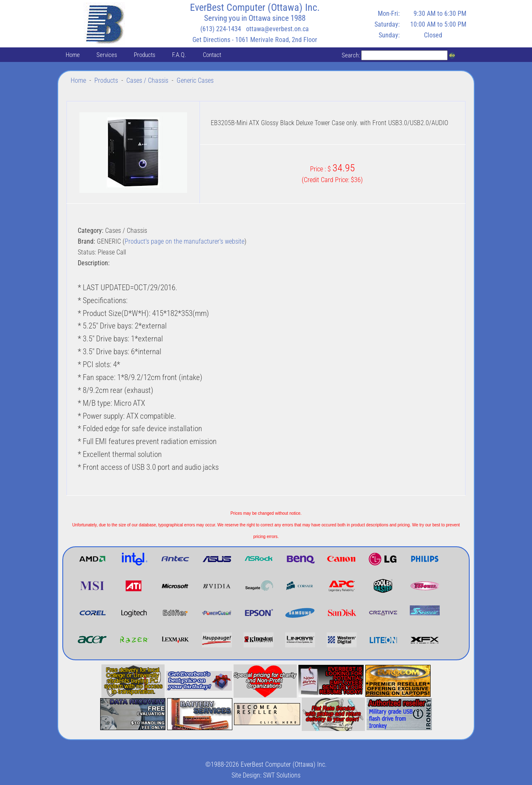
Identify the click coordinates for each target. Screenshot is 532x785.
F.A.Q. (179, 55)
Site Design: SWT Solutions (266, 775)
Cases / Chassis (147, 80)
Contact (212, 55)
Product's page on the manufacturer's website (185, 241)
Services (107, 55)
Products (145, 55)
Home (73, 55)
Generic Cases (195, 80)
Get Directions (211, 40)
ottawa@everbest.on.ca (277, 29)
